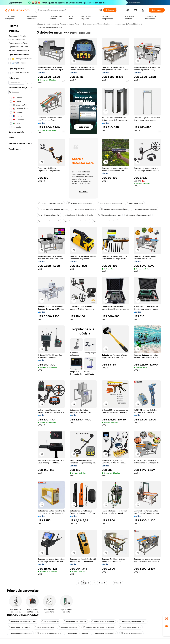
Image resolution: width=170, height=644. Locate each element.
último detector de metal (130, 627)
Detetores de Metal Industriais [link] (49, 28)
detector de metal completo (76, 221)
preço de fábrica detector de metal (53, 209)
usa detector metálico (68, 627)
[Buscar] (110, 10)
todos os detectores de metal (138, 215)
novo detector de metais (49, 221)
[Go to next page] (121, 583)
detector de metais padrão (105, 221)
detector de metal (135, 203)
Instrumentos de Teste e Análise (97, 24)
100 (115, 583)
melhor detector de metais (103, 622)
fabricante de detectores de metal (79, 215)
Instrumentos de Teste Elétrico (127, 24)
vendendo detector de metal (145, 209)
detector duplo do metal (131, 633)
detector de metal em (44, 627)
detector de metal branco (77, 633)
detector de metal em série (104, 633)
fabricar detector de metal (110, 215)
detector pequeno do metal (20, 633)
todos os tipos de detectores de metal (99, 627)
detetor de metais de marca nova (23, 622)
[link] (167, 619)
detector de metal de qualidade (114, 209)
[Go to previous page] (78, 583)
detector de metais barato (75, 622)
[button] (100, 10)
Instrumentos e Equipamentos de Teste (63, 24)
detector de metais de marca (51, 203)
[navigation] (20, 304)
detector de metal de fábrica (80, 203)
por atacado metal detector (84, 209)
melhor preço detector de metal (133, 622)
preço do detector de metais (110, 203)
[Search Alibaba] (67, 10)
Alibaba (40, 24)
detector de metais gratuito (49, 633)
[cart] (136, 11)
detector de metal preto (19, 627)
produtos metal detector (49, 215)
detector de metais (50, 622)
